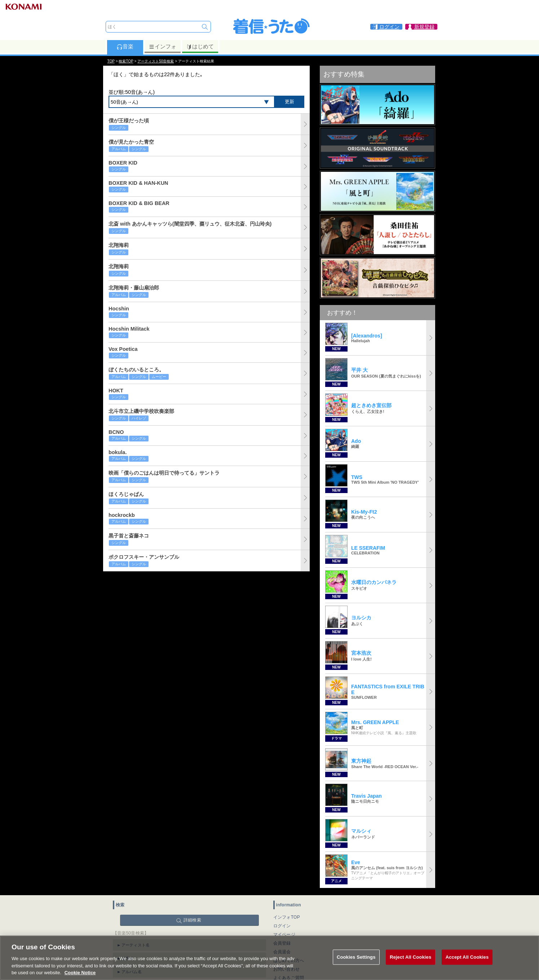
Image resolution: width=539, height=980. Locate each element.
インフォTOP (287, 917)
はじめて (200, 47)
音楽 (125, 47)
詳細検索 (192, 920)
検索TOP (126, 61)
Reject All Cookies (410, 964)
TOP (111, 61)
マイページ (284, 935)
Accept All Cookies (467, 964)
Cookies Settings (356, 964)
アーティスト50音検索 (156, 61)
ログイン (282, 926)
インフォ (162, 47)
